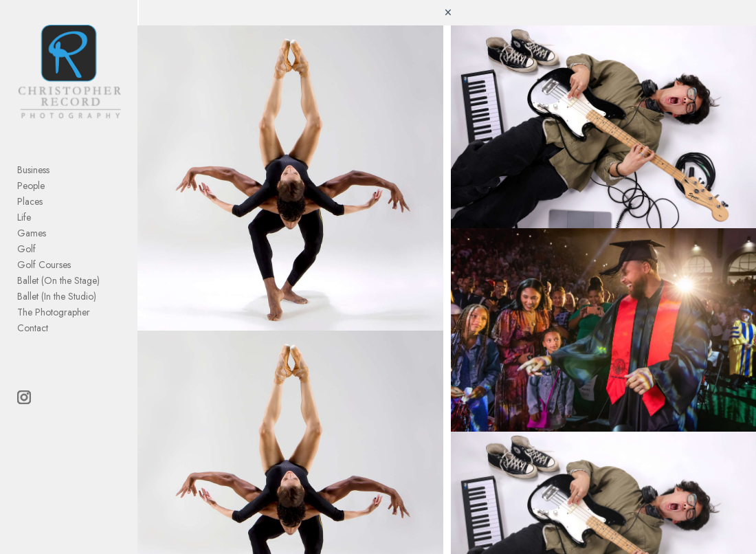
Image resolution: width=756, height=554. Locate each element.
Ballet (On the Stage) (58, 280)
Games (32, 233)
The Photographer (54, 312)
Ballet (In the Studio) (57, 296)
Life (24, 217)
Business (33, 170)
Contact (33, 328)
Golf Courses (44, 265)
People (31, 186)
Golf (26, 249)
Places (30, 201)
